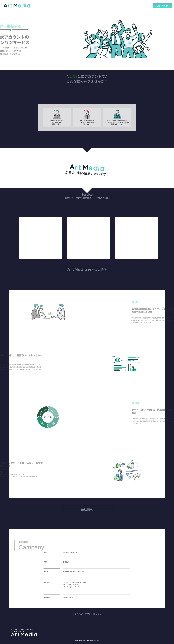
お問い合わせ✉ (162, 6)
